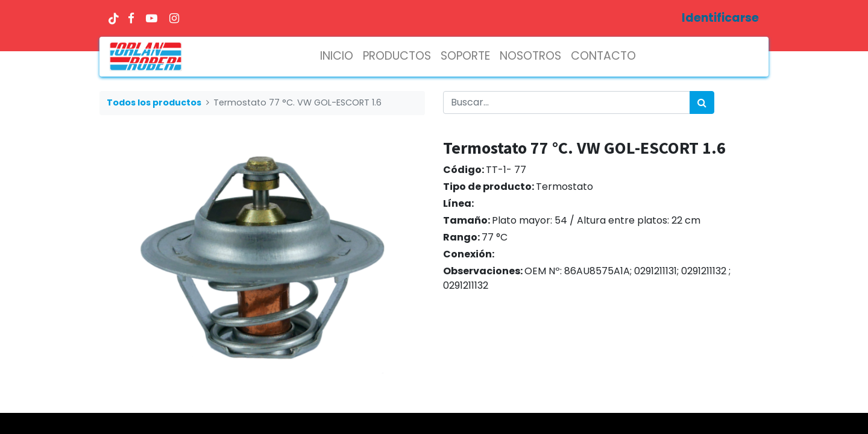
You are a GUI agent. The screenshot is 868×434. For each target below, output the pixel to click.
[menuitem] (337, 56)
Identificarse (720, 18)
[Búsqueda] (702, 102)
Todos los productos (154, 102)
